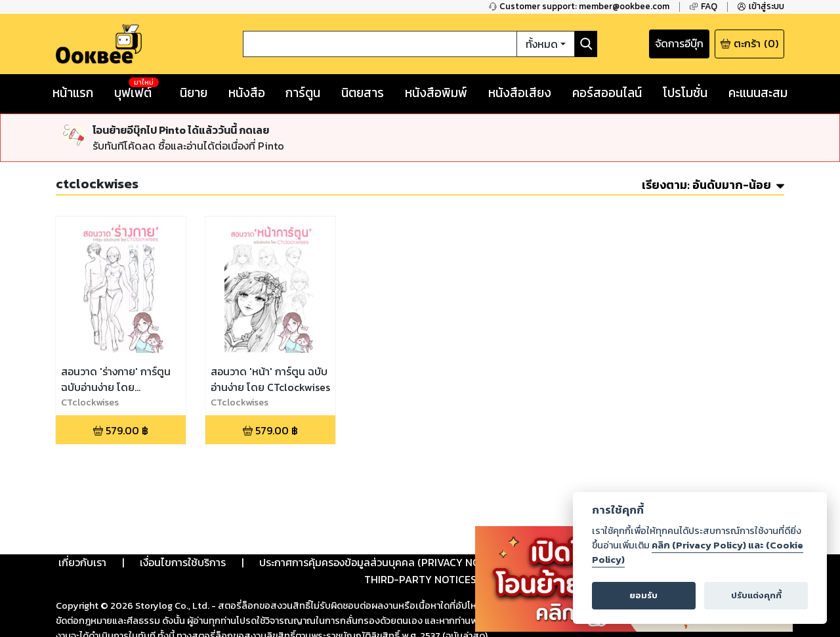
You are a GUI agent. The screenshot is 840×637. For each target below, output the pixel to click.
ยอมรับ (643, 595)
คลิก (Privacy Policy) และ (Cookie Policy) (698, 552)
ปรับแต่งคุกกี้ (756, 595)
